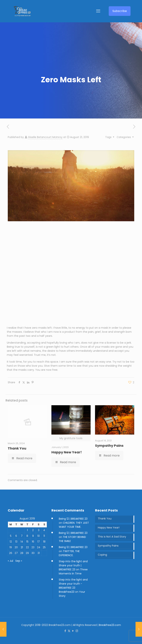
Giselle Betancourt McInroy (45, 137)
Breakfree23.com (110, 625)
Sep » (19, 561)
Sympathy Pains (109, 446)
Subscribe (120, 11)
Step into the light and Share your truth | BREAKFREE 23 (73, 565)
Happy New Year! (67, 452)
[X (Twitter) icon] (69, 631)
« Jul (10, 561)
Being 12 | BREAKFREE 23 (73, 519)
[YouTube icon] (73, 631)
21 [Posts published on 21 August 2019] (22, 547)
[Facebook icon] (65, 631)
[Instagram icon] (77, 631)
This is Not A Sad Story (112, 537)
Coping (102, 555)
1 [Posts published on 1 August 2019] (27, 530)
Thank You (17, 448)
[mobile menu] (98, 11)
